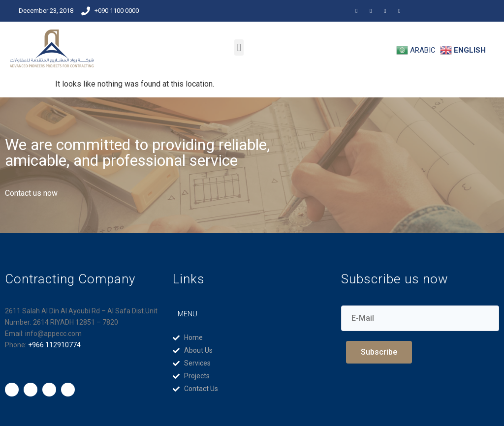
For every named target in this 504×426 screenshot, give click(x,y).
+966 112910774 (54, 345)
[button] (239, 47)
